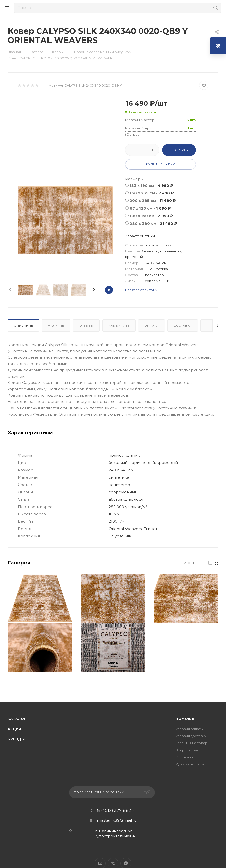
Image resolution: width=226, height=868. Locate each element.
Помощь (185, 719)
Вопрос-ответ (188, 750)
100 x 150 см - (151, 216)
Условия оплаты (189, 729)
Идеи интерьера (190, 764)
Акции (15, 729)
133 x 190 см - (151, 185)
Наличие (56, 326)
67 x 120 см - (150, 208)
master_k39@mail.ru (117, 820)
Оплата (152, 326)
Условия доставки (191, 736)
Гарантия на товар (191, 743)
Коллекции (185, 757)
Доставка (183, 326)
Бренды (16, 739)
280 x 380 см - (153, 223)
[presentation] (10, 290)
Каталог (17, 719)
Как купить (119, 326)
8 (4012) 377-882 (114, 811)
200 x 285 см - (153, 201)
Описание (23, 326)
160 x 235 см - (152, 193)
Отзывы (86, 326)
